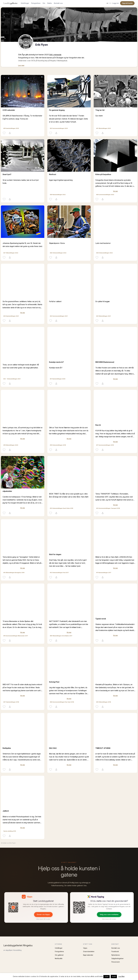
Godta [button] (107, 977)
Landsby (10, 3)
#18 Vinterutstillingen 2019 (58, 445)
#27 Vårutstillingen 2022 (11, 253)
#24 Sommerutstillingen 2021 (59, 316)
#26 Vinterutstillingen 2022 (58, 253)
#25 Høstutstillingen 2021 (11, 316)
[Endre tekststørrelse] (109, 3)
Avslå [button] (114, 976)
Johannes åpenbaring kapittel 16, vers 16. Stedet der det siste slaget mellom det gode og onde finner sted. (23, 245)
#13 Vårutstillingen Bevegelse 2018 (14, 573)
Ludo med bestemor (103, 243)
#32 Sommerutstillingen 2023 (59, 128)
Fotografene (36, 3)
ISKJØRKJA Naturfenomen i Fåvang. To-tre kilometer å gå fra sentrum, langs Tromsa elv (22, 117)
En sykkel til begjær (103, 301)
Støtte (49, 3)
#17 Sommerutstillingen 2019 (105, 445)
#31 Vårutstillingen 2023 (103, 128)
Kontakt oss (58, 3)
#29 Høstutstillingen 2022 (58, 195)
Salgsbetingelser (118, 958)
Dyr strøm (99, 116)
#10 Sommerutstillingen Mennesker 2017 (16, 636)
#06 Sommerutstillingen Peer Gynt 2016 (62, 702)
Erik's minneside (55, 55)
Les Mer (122, 976)
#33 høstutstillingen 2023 (11, 128)
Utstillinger (25, 3)
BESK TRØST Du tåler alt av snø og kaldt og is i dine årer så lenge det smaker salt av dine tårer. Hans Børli (69, 495)
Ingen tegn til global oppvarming (61, 180)
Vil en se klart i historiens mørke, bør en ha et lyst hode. (21, 182)
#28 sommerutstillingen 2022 (105, 195)
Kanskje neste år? (56, 368)
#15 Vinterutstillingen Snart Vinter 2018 (62, 508)
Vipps (85, 948)
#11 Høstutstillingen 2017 (104, 573)
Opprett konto (127, 3)
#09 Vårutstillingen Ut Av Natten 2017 (61, 636)
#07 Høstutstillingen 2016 (11, 702)
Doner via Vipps (43, 914)
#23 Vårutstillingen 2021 (103, 316)
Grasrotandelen (89, 951)
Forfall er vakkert (55, 301)
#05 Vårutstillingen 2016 (104, 702)
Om (44, 3)
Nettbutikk (59, 958)
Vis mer (115, 191)
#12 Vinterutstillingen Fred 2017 (59, 573)
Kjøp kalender (88, 955)
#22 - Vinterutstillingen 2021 (12, 379)
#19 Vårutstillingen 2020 (11, 445)
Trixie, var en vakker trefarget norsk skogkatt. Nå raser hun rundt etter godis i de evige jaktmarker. (21, 366)
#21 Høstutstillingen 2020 (58, 379)
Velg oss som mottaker (109, 914)
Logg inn (116, 3)
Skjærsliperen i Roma (57, 243)
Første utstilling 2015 (10, 831)
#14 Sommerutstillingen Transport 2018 (108, 508)
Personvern (116, 962)
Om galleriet (59, 955)
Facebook (115, 951)
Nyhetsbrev (116, 955)
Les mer (21, 65)
